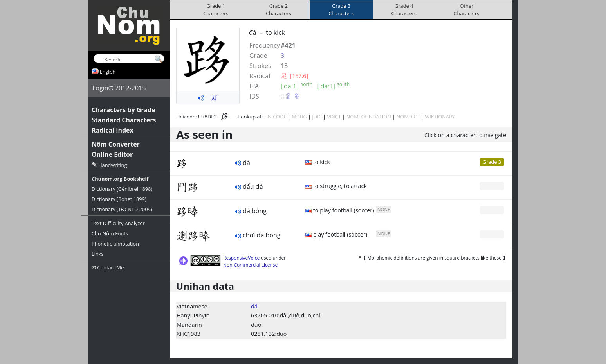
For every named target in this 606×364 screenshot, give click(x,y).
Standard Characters (124, 120)
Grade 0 (492, 186)
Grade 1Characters (216, 10)
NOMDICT (408, 117)
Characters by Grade (124, 110)
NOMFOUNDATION (369, 117)
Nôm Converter (116, 144)
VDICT (334, 117)
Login (100, 88)
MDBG (299, 117)
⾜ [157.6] (295, 76)
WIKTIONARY (440, 117)
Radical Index (113, 130)
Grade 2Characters (279, 10)
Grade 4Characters (404, 10)
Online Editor (112, 154)
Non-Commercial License (250, 265)
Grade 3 (492, 162)
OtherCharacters (467, 10)
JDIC (317, 117)
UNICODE (275, 117)
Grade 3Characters (341, 10)
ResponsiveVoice (241, 258)
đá (254, 306)
